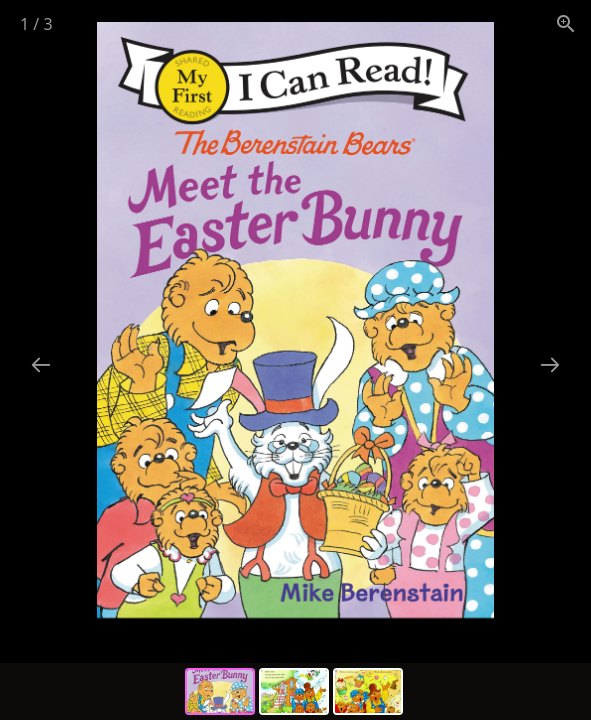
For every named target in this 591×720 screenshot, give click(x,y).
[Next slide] (550, 364)
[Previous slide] (41, 364)
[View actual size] (566, 23)
